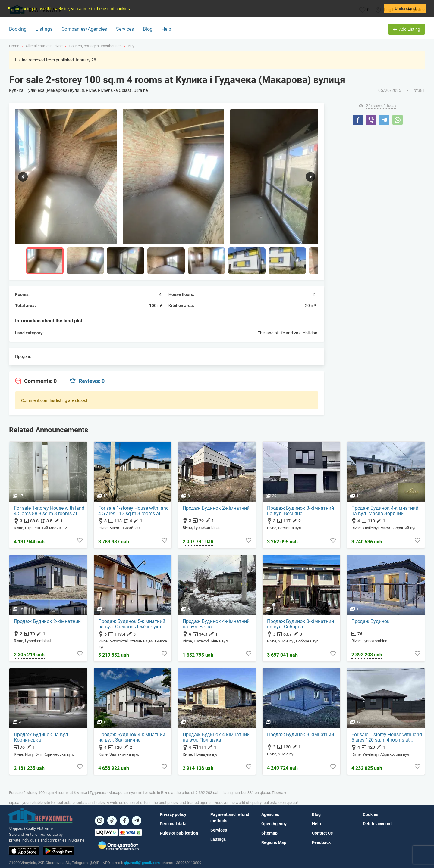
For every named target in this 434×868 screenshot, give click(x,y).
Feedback (321, 842)
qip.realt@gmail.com (142, 863)
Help (166, 29)
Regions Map (274, 842)
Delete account (377, 824)
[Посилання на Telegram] (137, 821)
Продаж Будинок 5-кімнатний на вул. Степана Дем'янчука (132, 624)
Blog (148, 29)
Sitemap (269, 833)
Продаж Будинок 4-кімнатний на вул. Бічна (216, 624)
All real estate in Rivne (44, 46)
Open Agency (274, 824)
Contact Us (322, 833)
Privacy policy (173, 814)
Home (14, 46)
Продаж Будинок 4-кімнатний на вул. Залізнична (132, 737)
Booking (18, 29)
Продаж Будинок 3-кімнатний (300, 735)
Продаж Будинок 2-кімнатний (216, 508)
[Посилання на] (100, 821)
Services (125, 29)
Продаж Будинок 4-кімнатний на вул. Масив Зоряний (385, 511)
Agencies (270, 814)
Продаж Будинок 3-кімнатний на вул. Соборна (300, 624)
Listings (44, 29)
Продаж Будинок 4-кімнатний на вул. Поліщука (216, 737)
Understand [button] (405, 9)
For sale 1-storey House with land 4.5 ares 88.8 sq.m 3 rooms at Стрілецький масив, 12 (49, 511)
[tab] (36, 381)
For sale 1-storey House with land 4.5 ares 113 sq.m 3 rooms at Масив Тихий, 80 (134, 511)
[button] (133, 9)
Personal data (173, 824)
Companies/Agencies (84, 29)
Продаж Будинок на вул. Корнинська (41, 737)
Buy (131, 46)
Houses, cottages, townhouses (95, 46)
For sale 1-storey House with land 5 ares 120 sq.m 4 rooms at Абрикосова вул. (387, 737)
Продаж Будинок (371, 621)
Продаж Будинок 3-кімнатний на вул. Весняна (300, 511)
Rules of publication (179, 833)
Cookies (371, 814)
